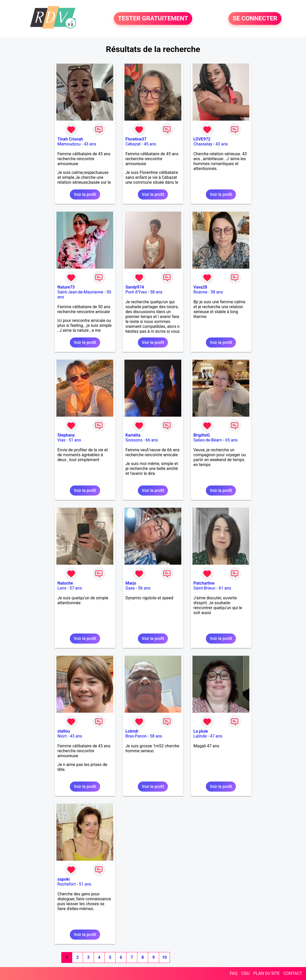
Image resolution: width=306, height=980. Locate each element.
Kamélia (133, 435)
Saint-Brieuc (205, 588)
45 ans (150, 144)
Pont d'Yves (136, 292)
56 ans (144, 588)
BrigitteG (202, 435)
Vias (61, 440)
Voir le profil (85, 194)
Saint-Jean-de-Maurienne (80, 292)
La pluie (201, 731)
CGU (245, 973)
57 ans (76, 588)
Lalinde (200, 736)
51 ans (75, 440)
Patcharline (204, 583)
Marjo (131, 583)
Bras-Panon (136, 736)
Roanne (200, 292)
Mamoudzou (69, 144)
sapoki (64, 879)
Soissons (134, 440)
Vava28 (200, 287)
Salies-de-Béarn (208, 440)
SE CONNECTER (255, 19)
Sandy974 (135, 287)
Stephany (66, 435)
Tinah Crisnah (70, 139)
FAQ (234, 973)
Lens (62, 588)
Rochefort (66, 884)
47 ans (216, 736)
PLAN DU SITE (267, 973)
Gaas (130, 588)
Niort (62, 736)
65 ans (232, 440)
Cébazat (133, 144)
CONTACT (293, 973)
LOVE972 (202, 139)
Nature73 (66, 287)
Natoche (65, 583)
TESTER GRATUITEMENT (153, 19)
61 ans (225, 588)
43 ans (90, 144)
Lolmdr (132, 731)
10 (164, 957)
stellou (64, 731)
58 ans (156, 292)
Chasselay (203, 144)
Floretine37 (136, 139)
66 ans (152, 440)
